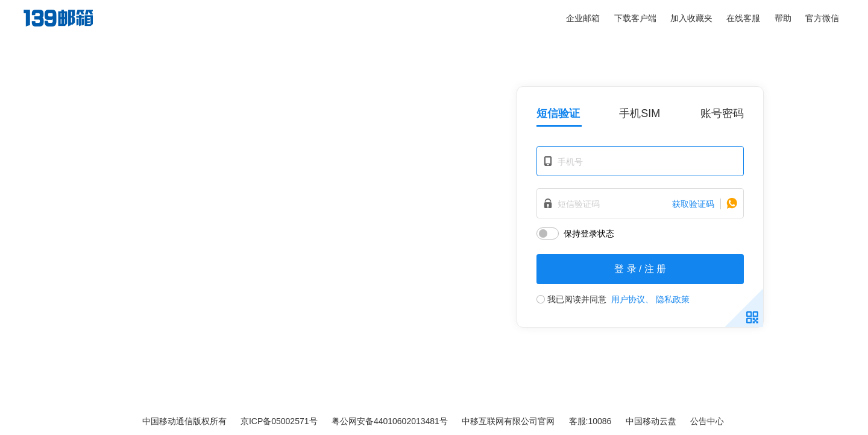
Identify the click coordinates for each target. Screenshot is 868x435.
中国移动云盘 (651, 421)
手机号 (570, 162)
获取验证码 (693, 204)
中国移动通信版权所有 (184, 421)
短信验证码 (579, 204)
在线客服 (743, 18)
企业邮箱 (583, 18)
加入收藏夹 (691, 18)
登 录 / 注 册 (640, 269)
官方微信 (822, 18)
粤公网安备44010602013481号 (390, 421)
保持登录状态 (589, 233)
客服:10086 (590, 421)
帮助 (783, 18)
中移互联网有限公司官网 (508, 421)
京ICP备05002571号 (279, 421)
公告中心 (707, 421)
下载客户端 (635, 18)
